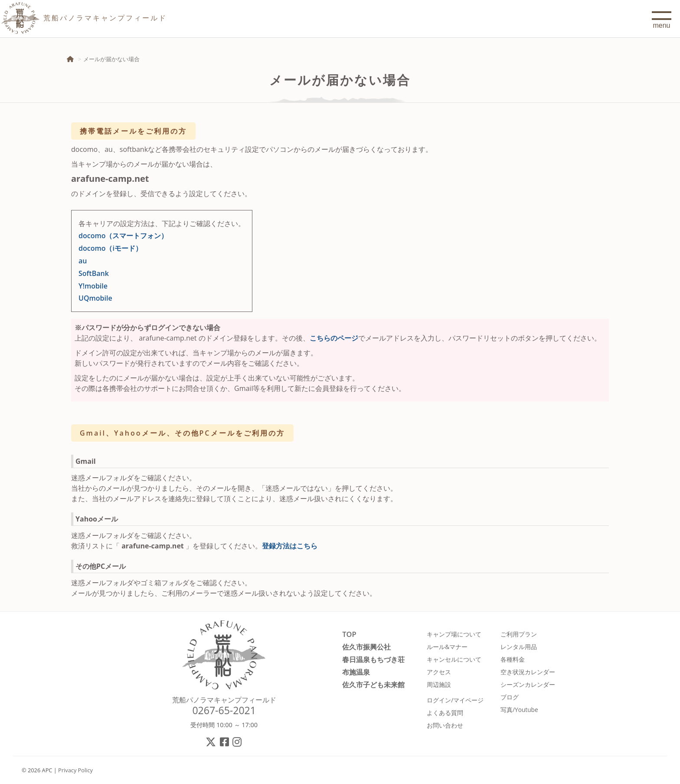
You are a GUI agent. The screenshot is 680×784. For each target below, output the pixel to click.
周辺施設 (439, 684)
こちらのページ (334, 338)
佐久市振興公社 (366, 647)
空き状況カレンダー (528, 672)
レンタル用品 (519, 647)
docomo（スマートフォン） (123, 236)
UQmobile (95, 298)
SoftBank (94, 273)
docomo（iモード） (110, 248)
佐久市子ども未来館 (373, 684)
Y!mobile (93, 286)
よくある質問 (445, 713)
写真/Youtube (519, 710)
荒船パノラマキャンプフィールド (224, 700)
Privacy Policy (75, 770)
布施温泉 (356, 672)
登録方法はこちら (290, 546)
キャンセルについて (454, 659)
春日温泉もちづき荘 (373, 659)
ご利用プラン (519, 634)
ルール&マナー (447, 647)
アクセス (439, 672)
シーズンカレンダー (528, 684)
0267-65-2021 (224, 710)
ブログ (510, 697)
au (83, 261)
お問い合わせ (445, 725)
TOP (349, 634)
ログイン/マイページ (455, 700)
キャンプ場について (454, 634)
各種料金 (513, 659)
